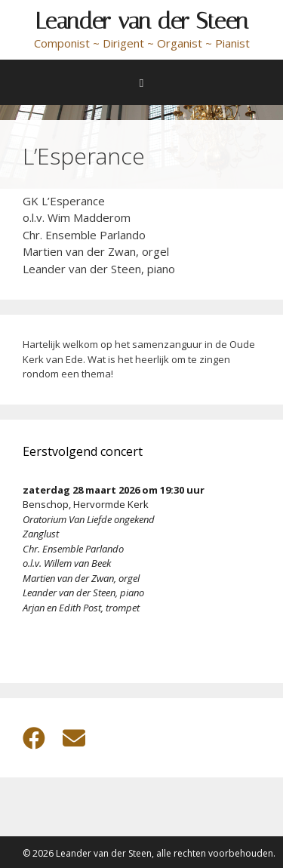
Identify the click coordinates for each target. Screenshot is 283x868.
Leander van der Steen (142, 21)
